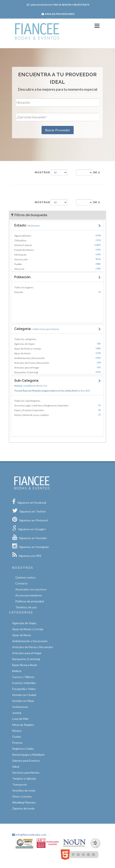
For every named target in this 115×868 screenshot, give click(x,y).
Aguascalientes (57, 236)
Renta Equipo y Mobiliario (28, 755)
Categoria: (37, 329)
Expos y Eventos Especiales (57, 410)
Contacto (22, 583)
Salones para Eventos (26, 761)
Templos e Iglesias (24, 778)
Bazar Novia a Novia (25, 665)
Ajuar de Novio (57, 353)
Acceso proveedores (29, 595)
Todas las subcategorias (27, 401)
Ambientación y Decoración (57, 358)
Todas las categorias (25, 339)
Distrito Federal (57, 245)
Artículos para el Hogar (57, 367)
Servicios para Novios (26, 772)
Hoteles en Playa (23, 701)
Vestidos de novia (24, 790)
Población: (23, 277)
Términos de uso (26, 607)
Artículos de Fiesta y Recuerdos (57, 363)
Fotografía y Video (24, 689)
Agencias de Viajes (57, 344)
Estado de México (57, 250)
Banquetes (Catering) (57, 372)
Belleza (17, 671)
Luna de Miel (20, 719)
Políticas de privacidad (30, 601)
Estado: (27, 225)
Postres (17, 743)
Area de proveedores (58, 14)
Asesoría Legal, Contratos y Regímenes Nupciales (57, 405)
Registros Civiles (23, 749)
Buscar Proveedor (58, 130)
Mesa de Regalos (23, 725)
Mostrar (42, 172)
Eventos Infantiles (24, 683)
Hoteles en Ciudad (24, 695)
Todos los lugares (24, 287)
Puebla (57, 264)
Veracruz (57, 269)
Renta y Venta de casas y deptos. (57, 415)
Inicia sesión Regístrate (58, 5)
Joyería (17, 713)
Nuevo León (57, 259)
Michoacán (57, 255)
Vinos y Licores (22, 796)
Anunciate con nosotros (31, 589)
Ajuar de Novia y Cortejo (57, 348)
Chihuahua (57, 240)
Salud (16, 767)
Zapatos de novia (23, 808)
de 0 (97, 172)
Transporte (20, 784)
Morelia (57, 292)
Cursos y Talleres (23, 677)
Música (17, 731)
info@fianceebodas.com (29, 835)
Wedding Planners (24, 802)
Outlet (17, 737)
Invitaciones (20, 707)
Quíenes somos (25, 577)
